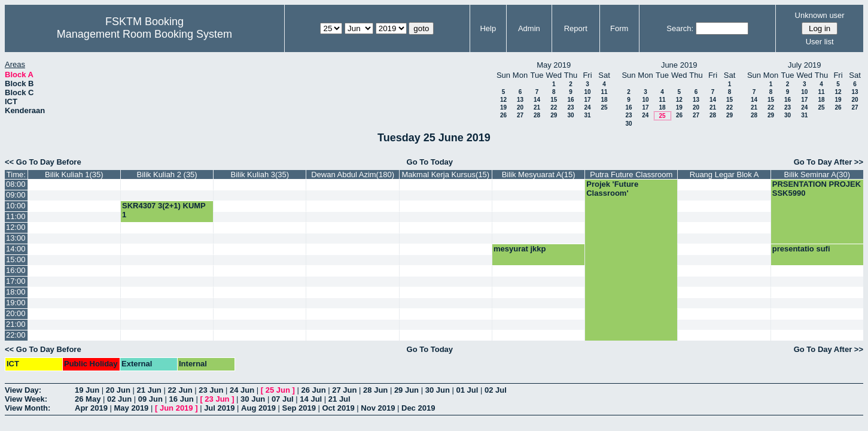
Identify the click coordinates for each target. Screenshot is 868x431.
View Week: (26, 399)
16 (570, 100)
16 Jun (182, 399)
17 (587, 100)
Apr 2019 (91, 408)
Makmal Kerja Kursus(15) (446, 174)
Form (619, 28)
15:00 (16, 259)
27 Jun (344, 390)
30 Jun (438, 390)
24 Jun (242, 390)
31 (587, 115)
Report (576, 28)
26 (503, 115)
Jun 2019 (176, 408)
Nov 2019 (378, 408)
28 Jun (375, 390)
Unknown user (820, 15)
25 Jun (278, 390)
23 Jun (211, 390)
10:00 (16, 206)
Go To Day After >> (829, 162)
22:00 (16, 335)
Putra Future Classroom (631, 174)
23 (570, 107)
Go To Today (430, 162)
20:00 (16, 313)
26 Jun (313, 390)
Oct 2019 (338, 408)
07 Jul (283, 399)
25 (604, 107)
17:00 (16, 281)
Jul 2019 (219, 408)
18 (604, 100)
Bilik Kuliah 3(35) (260, 174)
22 (554, 107)
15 (554, 100)
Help (488, 28)
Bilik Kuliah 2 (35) (167, 174)
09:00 (16, 195)
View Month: (28, 408)
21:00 (16, 324)
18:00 (16, 292)
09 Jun (150, 399)
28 (537, 115)
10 (587, 92)
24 (587, 107)
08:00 (16, 184)
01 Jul (467, 390)
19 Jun (87, 390)
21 (537, 107)
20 (520, 107)
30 (570, 115)
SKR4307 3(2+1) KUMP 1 (164, 210)
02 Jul (496, 390)
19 (503, 107)
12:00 (16, 227)
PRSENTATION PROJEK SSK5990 (817, 189)
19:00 (16, 303)
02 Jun (119, 399)
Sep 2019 (299, 408)
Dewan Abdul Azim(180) (353, 174)
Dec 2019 (418, 408)
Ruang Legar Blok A (724, 174)
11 (604, 92)
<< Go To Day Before (43, 162)
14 (537, 100)
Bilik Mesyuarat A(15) (539, 174)
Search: (680, 28)
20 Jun (118, 390)
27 (520, 115)
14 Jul (311, 399)
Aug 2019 (258, 408)
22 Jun (180, 390)
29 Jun (406, 390)
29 (554, 115)
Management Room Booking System (144, 34)
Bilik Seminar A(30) (817, 174)
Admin (529, 28)
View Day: (23, 390)
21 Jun (149, 390)
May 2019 (132, 408)
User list (820, 42)
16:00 (16, 270)
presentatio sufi (801, 249)
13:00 (16, 238)
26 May (88, 399)
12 (503, 100)
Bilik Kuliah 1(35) (74, 174)
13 (520, 100)
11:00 (16, 216)
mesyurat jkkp (520, 249)
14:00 (16, 249)
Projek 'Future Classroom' (612, 189)
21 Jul (339, 399)
